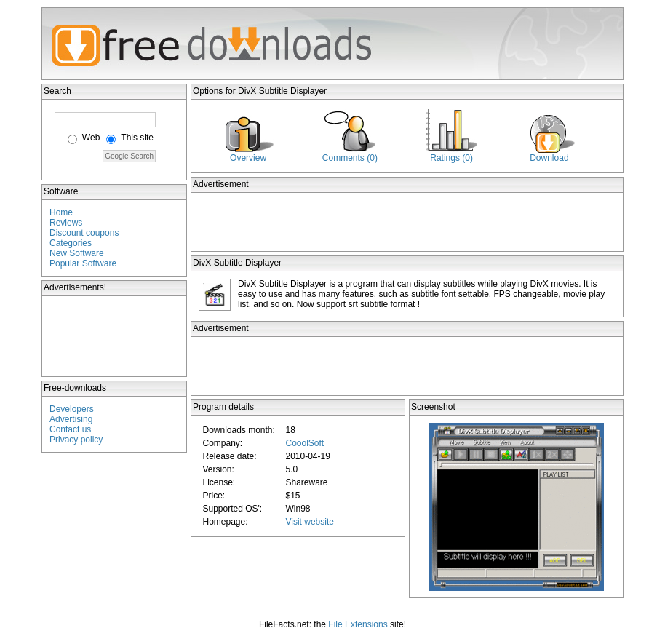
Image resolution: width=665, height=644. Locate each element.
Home (61, 212)
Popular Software (83, 263)
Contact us (70, 429)
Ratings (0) (451, 158)
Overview (248, 158)
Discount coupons (84, 233)
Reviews (66, 223)
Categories (71, 243)
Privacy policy (76, 440)
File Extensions (358, 624)
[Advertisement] (115, 336)
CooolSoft (304, 443)
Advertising (71, 419)
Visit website (309, 522)
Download (549, 158)
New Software (77, 253)
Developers (72, 409)
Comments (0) (350, 158)
